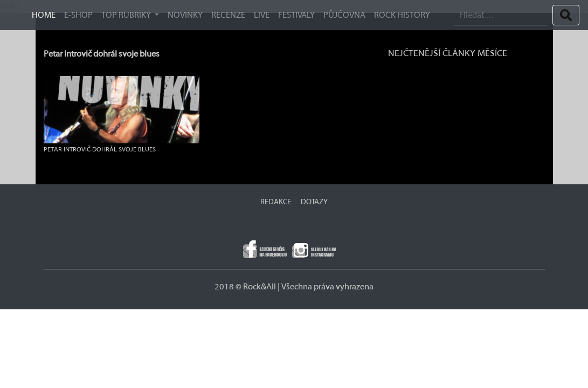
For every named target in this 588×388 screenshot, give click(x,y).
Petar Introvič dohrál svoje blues (102, 54)
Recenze (228, 15)
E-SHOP (78, 15)
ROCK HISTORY (402, 15)
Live (262, 15)
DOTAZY (314, 202)
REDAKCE (276, 202)
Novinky (185, 15)
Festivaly (296, 15)
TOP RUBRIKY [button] (127, 15)
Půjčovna (344, 15)
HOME (44, 15)
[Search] (501, 15)
